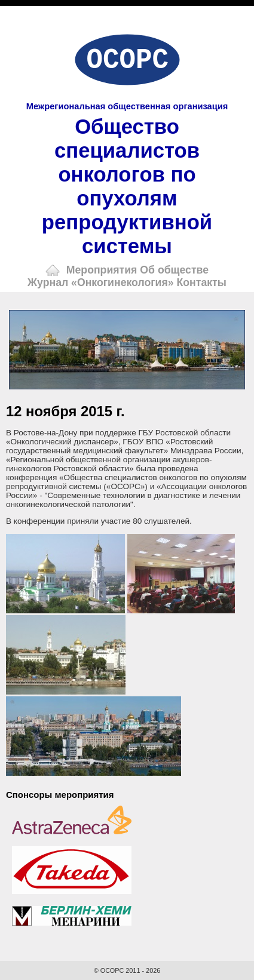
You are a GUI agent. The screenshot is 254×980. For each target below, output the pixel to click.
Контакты (202, 282)
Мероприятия (102, 270)
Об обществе (174, 270)
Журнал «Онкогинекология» (101, 282)
